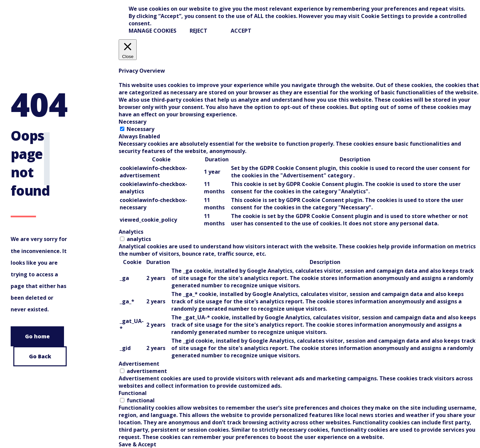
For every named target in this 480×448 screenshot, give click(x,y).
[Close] (128, 50)
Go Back (40, 356)
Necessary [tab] (132, 122)
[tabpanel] (299, 184)
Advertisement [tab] (139, 364)
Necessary (140, 129)
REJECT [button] (198, 31)
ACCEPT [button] (241, 31)
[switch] (122, 239)
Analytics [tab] (131, 232)
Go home (37, 336)
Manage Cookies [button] (152, 31)
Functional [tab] (133, 393)
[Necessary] (122, 129)
